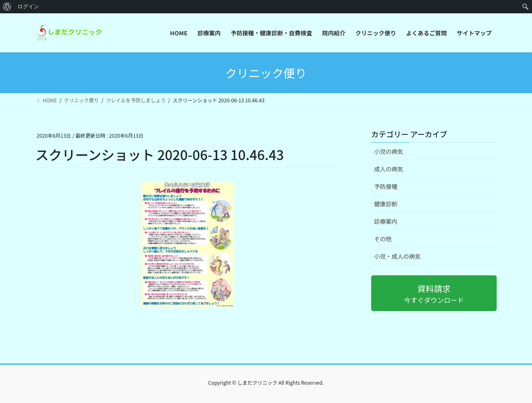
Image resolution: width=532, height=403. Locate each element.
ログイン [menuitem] (28, 6)
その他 (383, 239)
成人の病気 (389, 169)
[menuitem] (7, 7)
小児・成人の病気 (397, 256)
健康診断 (386, 204)
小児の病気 (389, 151)
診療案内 (386, 221)
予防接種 (386, 186)
